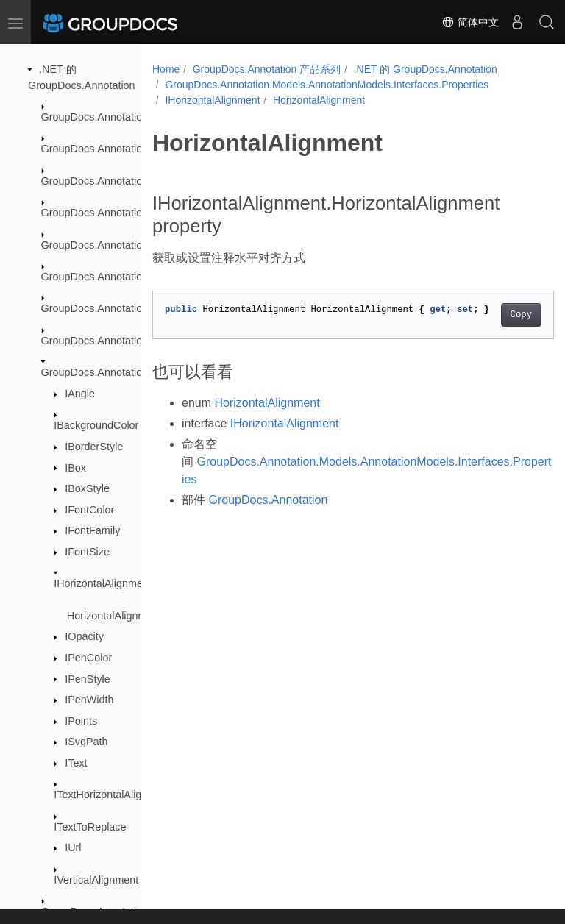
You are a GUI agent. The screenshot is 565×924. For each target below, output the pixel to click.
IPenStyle (88, 679)
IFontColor (89, 510)
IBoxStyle (87, 488)
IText (76, 763)
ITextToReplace (90, 827)
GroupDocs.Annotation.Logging (115, 245)
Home (166, 69)
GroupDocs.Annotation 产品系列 (267, 69)
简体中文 (470, 22)
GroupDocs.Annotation (95, 117)
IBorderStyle (94, 447)
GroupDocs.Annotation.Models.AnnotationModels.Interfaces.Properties (327, 85)
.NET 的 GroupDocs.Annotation (426, 69)
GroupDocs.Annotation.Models (113, 277)
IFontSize (87, 552)
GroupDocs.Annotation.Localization (124, 213)
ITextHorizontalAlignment (112, 795)
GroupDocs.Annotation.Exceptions (122, 181)
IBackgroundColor (96, 425)
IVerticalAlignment (96, 880)
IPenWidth (89, 700)
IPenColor (88, 658)
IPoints (81, 721)
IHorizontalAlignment (103, 583)
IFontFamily (92, 530)
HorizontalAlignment (114, 616)
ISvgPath (86, 742)
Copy (493, 315)
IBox (75, 468)
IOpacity (84, 636)
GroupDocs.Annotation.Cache (111, 149)
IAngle (80, 394)
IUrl (73, 847)
